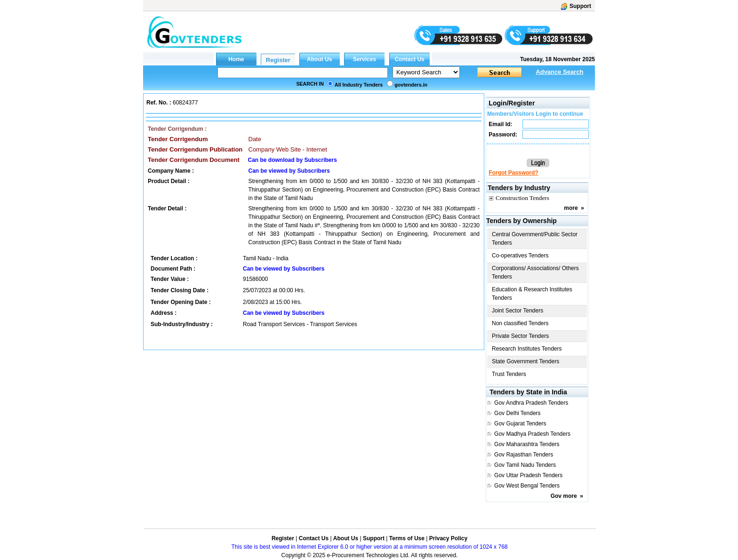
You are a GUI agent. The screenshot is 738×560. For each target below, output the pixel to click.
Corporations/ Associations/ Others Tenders (535, 272)
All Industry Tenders (359, 85)
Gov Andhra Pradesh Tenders (531, 403)
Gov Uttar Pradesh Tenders (528, 475)
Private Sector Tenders (520, 336)
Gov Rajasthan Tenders (524, 455)
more (571, 208)
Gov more (564, 496)
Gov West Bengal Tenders (527, 486)
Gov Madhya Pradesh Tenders (532, 434)
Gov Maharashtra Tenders (527, 444)
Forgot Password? (513, 173)
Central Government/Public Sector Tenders (535, 239)
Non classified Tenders (520, 323)
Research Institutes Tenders (527, 349)
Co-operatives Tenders (520, 256)
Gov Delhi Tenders (517, 413)
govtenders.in (411, 85)
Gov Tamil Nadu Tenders (525, 465)
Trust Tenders (509, 374)
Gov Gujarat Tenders (520, 424)
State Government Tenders (525, 361)
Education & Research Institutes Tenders (532, 294)
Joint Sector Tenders (517, 311)
